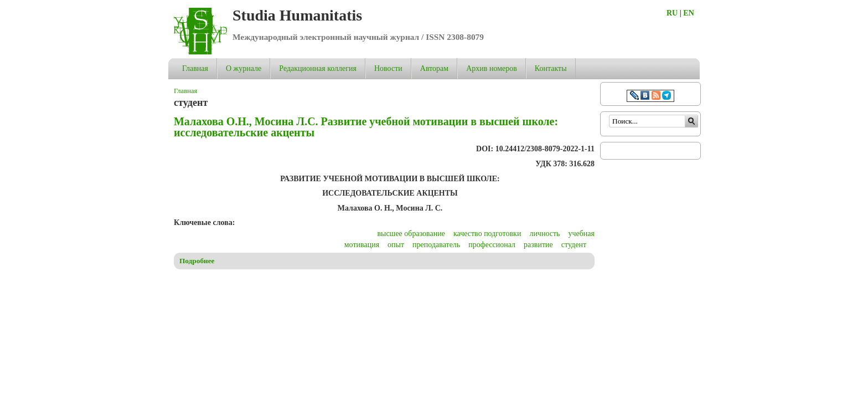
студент (574, 245)
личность (544, 234)
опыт (396, 245)
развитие (538, 245)
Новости (388, 68)
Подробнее (197, 261)
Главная (195, 68)
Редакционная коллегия (318, 68)
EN (688, 13)
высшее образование (411, 234)
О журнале (244, 68)
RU (672, 13)
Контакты (551, 68)
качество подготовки (487, 234)
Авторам (434, 68)
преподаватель (436, 245)
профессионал (492, 245)
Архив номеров (492, 68)
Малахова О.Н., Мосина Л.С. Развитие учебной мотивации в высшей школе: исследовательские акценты (366, 127)
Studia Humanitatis (297, 15)
